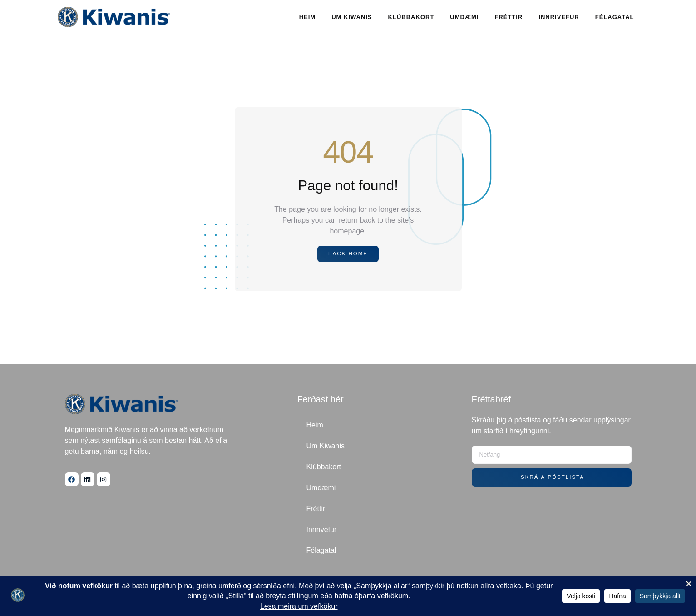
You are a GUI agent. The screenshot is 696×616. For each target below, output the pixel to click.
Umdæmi (464, 17)
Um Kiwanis (352, 17)
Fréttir (508, 17)
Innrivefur (559, 17)
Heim (308, 17)
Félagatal (615, 17)
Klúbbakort (411, 17)
